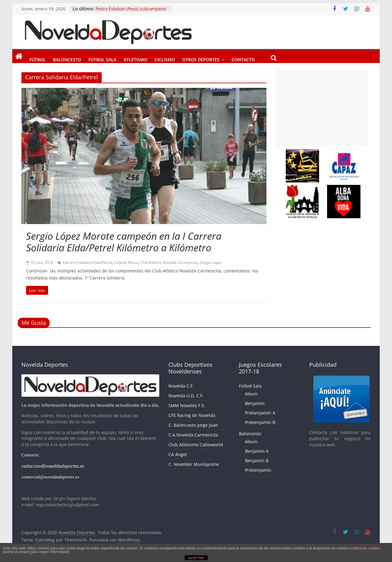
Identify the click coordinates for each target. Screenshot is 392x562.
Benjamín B (257, 461)
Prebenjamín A (260, 413)
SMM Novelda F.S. (187, 405)
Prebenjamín (258, 470)
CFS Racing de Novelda (192, 415)
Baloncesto (67, 58)
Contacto (243, 58)
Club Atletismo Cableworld (196, 445)
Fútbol (38, 58)
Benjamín (255, 403)
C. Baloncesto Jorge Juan (193, 425)
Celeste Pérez (126, 262)
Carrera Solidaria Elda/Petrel (87, 262)
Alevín (251, 394)
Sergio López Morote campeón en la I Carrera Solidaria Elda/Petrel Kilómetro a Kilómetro (124, 242)
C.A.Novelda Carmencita (193, 435)
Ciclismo (165, 58)
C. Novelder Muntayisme (194, 464)
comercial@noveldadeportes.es (50, 477)
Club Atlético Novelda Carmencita (169, 262)
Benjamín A (257, 451)
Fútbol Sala (102, 58)
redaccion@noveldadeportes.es (53, 466)
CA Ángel (178, 454)
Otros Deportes (201, 58)
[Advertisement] (322, 108)
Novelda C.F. (181, 386)
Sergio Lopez (211, 262)
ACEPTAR (196, 558)
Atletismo (136, 58)
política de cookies (365, 548)
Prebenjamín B (260, 422)
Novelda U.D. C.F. (186, 396)
